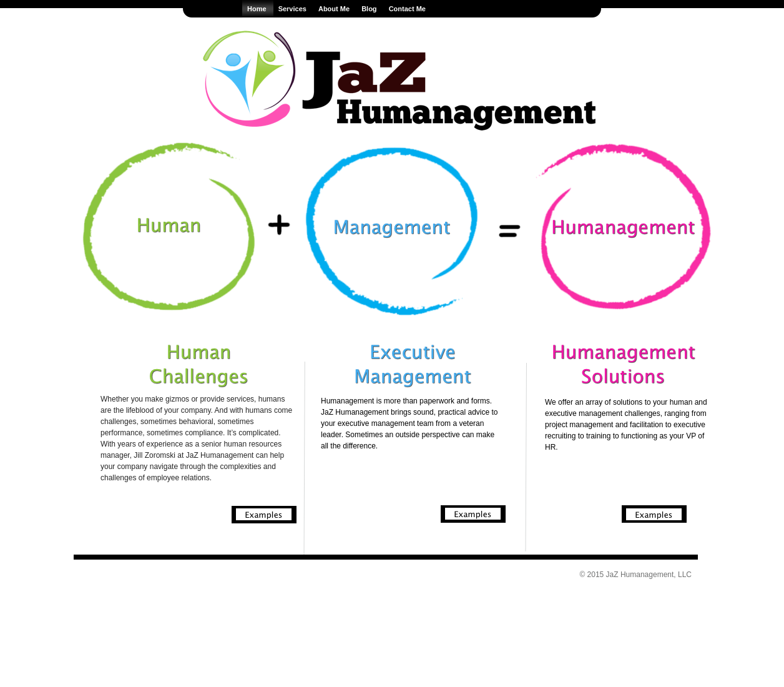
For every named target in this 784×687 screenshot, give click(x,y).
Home (258, 9)
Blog (370, 9)
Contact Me (407, 9)
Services (293, 9)
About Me (335, 9)
